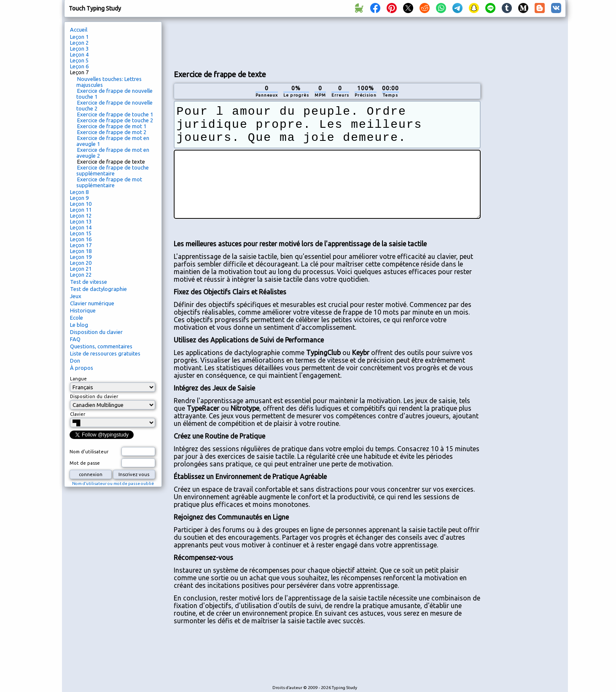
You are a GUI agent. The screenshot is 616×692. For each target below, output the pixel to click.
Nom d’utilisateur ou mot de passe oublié (113, 483)
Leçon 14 (81, 227)
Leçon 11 (81, 210)
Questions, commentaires (101, 346)
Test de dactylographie (98, 289)
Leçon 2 (79, 43)
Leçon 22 (81, 275)
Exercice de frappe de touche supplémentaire (113, 170)
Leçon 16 (81, 239)
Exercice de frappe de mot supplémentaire (109, 182)
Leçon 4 (79, 54)
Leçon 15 (81, 233)
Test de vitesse (89, 282)
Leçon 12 (81, 215)
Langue (78, 379)
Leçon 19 (81, 257)
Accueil (79, 30)
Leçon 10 (81, 204)
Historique (83, 310)
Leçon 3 (79, 48)
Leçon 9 (79, 198)
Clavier (78, 414)
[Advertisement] (327, 43)
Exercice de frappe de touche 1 (115, 114)
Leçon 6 (79, 66)
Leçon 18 (81, 251)
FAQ (75, 339)
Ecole (77, 318)
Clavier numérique (92, 303)
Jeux (76, 296)
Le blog (79, 325)
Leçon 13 (81, 221)
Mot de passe (85, 463)
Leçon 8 (79, 192)
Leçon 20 (81, 263)
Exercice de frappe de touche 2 (115, 120)
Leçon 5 (79, 60)
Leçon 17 (81, 245)
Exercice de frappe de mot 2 (112, 132)
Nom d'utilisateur (89, 452)
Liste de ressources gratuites (105, 353)
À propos (82, 368)
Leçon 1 (79, 37)
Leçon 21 (81, 269)
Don (75, 361)
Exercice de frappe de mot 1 (112, 126)
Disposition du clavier (96, 332)
